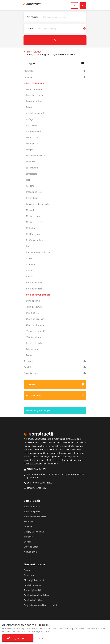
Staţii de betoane (34, 283)
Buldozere (31, 107)
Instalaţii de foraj (34, 192)
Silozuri (30, 271)
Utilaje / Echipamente (34, 83)
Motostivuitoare (34, 228)
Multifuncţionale (34, 234)
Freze (29, 180)
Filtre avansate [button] (55, 396)
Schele (29, 258)
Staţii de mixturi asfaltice (38, 295)
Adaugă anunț (31, 552)
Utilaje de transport (35, 319)
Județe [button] (55, 385)
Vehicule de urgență (36, 331)
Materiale (28, 71)
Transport (29, 361)
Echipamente (32, 349)
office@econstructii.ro (37, 488)
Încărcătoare (32, 198)
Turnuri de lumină (34, 307)
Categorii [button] (54, 64)
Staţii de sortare (34, 301)
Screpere (30, 265)
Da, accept (18, 638)
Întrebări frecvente (33, 585)
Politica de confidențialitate (37, 595)
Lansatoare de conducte (38, 204)
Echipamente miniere (36, 156)
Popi (28, 246)
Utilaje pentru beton (36, 325)
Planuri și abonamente (35, 580)
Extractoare (32, 174)
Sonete (30, 277)
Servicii (27, 367)
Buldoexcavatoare (35, 101)
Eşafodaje (31, 162)
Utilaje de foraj (33, 313)
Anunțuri (37, 52)
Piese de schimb (34, 343)
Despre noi (29, 575)
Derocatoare (32, 138)
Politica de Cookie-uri (34, 600)
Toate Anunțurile (32, 507)
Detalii (40, 638)
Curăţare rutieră (34, 131)
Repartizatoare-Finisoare (38, 252)
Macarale (31, 210)
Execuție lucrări (31, 373)
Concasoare (32, 125)
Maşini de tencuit (34, 222)
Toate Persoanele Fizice (35, 517)
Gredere (30, 186)
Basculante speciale (36, 95)
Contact (28, 570)
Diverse (30, 355)
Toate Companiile (32, 512)
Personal (28, 77)
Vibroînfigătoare (34, 337)
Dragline (30, 150)
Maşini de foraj (33, 216)
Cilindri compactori (35, 113)
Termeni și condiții (32, 590)
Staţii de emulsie (34, 289)
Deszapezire (32, 144)
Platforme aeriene (35, 240)
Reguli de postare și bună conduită (40, 605)
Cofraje (30, 119)
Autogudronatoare (35, 89)
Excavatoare (32, 168)
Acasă (27, 52)
